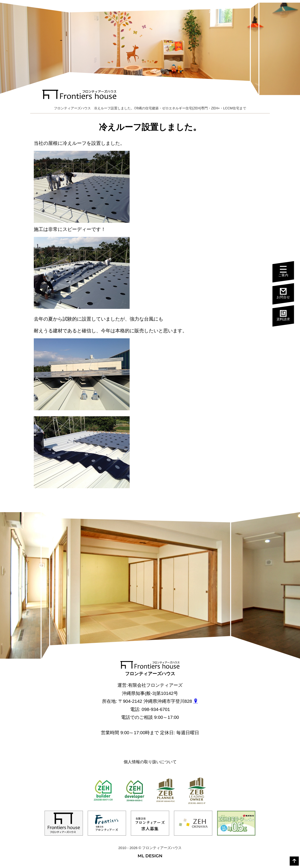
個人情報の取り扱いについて (150, 762)
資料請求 (286, 315)
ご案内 (286, 272)
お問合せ (286, 294)
